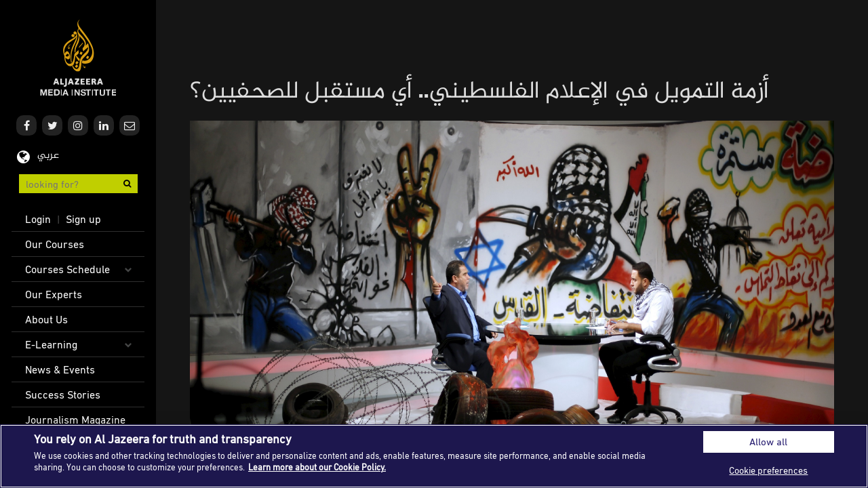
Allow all (768, 442)
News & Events (60, 369)
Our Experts (54, 294)
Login (38, 219)
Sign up (83, 219)
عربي (48, 156)
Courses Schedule (67, 269)
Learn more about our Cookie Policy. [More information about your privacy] (317, 467)
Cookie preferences (768, 470)
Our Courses (55, 244)
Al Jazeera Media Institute (78, 58)
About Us (46, 319)
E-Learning (51, 344)
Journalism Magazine (75, 420)
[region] (434, 456)
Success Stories (63, 394)
